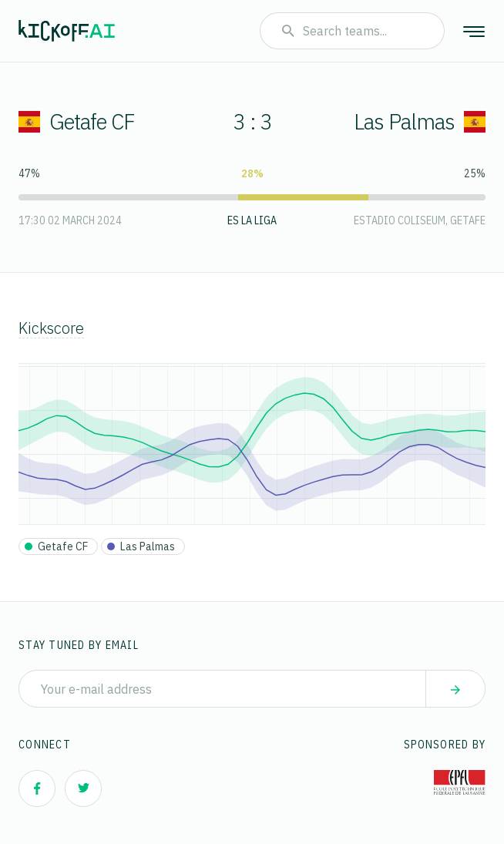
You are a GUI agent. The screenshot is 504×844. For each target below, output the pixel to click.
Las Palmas (420, 121)
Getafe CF (76, 121)
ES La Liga (252, 220)
